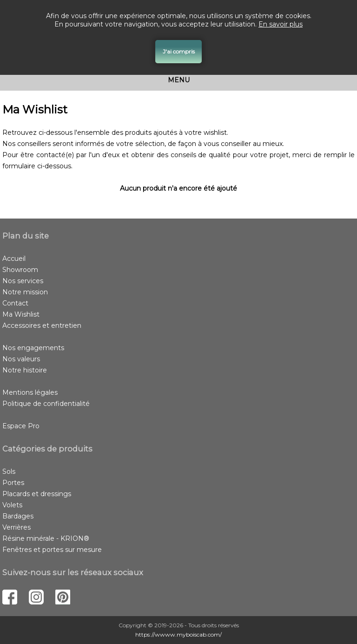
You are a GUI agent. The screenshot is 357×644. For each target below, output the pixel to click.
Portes (13, 483)
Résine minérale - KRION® (46, 538)
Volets (12, 505)
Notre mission (25, 292)
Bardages (18, 516)
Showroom (20, 270)
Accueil (14, 259)
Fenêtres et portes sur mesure (52, 550)
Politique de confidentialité (46, 404)
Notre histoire (25, 370)
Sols (9, 471)
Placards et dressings (37, 494)
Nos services (23, 281)
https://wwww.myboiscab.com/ (178, 634)
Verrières (17, 527)
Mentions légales (30, 392)
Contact (15, 303)
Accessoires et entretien (42, 325)
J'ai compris (179, 51)
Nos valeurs (21, 359)
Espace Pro (21, 426)
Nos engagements (33, 348)
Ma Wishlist (21, 314)
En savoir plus (281, 24)
